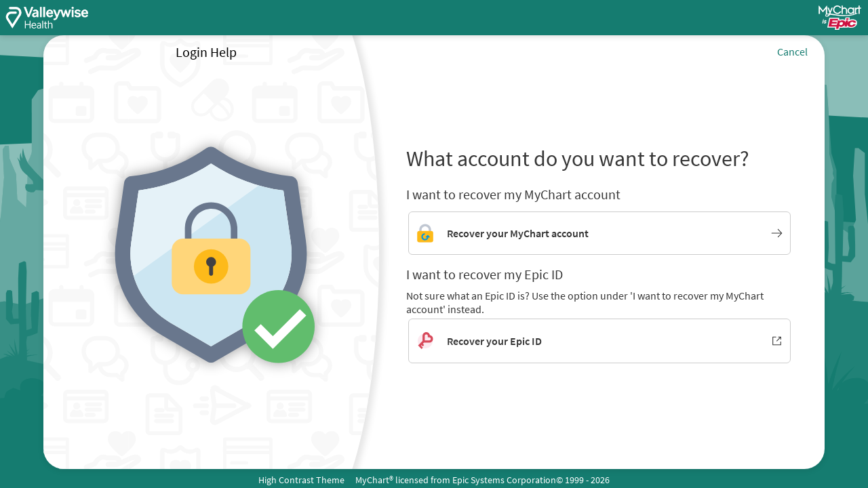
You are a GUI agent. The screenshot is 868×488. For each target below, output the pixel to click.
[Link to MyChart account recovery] (599, 233)
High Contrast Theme (301, 480)
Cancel (792, 52)
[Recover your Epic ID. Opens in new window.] (599, 341)
